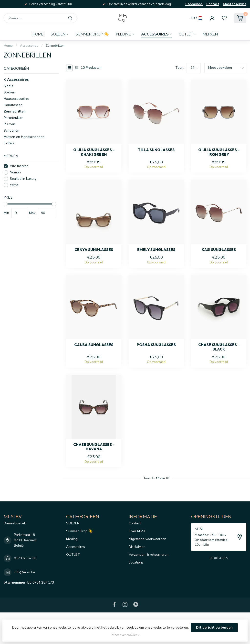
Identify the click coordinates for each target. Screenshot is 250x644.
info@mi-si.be (25, 572)
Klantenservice (235, 4)
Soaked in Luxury (23, 179)
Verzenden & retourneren (149, 555)
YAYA (14, 185)
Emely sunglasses (156, 250)
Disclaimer (137, 547)
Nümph (15, 172)
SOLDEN (58, 34)
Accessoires (155, 34)
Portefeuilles (14, 118)
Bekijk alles (219, 558)
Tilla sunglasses (156, 150)
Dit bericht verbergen (214, 627)
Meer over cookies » (126, 635)
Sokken (9, 92)
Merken (210, 34)
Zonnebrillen (55, 46)
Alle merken (19, 166)
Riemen (9, 124)
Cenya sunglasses (94, 250)
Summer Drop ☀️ (92, 34)
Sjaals (8, 86)
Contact (213, 4)
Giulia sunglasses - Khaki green (94, 152)
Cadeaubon (194, 4)
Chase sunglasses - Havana (94, 447)
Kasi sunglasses (219, 250)
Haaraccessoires (17, 99)
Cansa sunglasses (94, 345)
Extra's (9, 143)
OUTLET (186, 34)
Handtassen (13, 105)
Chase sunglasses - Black (219, 347)
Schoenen (11, 130)
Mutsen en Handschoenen (24, 137)
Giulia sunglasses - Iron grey (219, 152)
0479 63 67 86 (25, 558)
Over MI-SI (137, 531)
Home (38, 34)
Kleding (124, 34)
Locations (136, 562)
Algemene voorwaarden (147, 539)
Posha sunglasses (156, 345)
